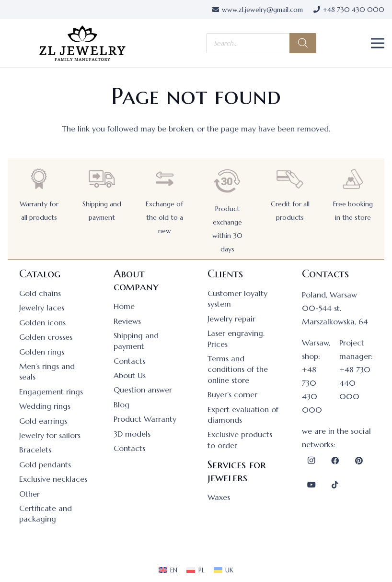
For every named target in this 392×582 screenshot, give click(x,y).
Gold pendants (45, 464)
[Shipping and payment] (102, 179)
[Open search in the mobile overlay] (261, 43)
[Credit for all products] (290, 179)
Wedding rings (45, 406)
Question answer (143, 390)
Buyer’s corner (232, 394)
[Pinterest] (359, 461)
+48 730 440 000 (355, 383)
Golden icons (42, 322)
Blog (121, 404)
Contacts (129, 361)
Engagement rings (51, 392)
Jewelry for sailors (50, 435)
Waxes (219, 497)
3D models (132, 434)
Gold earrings (43, 421)
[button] (378, 43)
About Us (130, 375)
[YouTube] (311, 485)
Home (124, 306)
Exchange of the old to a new (164, 217)
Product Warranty (145, 419)
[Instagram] (311, 461)
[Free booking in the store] (353, 179)
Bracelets (35, 450)
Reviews (127, 321)
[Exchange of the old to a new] (164, 179)
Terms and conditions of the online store (238, 369)
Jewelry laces (42, 308)
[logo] (82, 43)
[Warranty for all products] (39, 179)
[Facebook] (335, 461)
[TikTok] (335, 485)
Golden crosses (46, 337)
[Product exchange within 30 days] (227, 181)
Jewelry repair (231, 319)
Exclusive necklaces (53, 479)
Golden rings (42, 352)
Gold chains (40, 293)
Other (29, 494)
